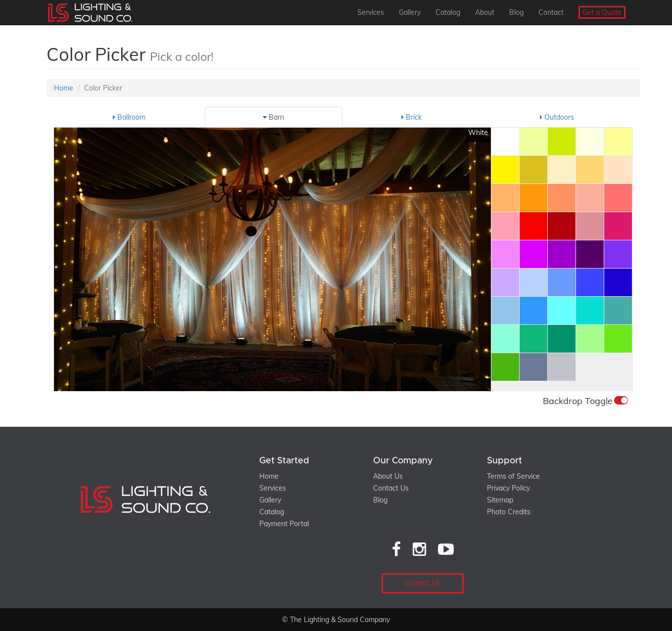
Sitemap (500, 500)
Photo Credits (509, 512)
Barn (273, 117)
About (485, 12)
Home (64, 88)
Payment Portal (284, 524)
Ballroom (129, 117)
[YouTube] (446, 549)
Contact (551, 12)
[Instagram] (419, 549)
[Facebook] (396, 549)
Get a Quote (602, 12)
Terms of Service (513, 476)
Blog (516, 12)
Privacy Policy (508, 488)
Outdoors (557, 117)
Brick (411, 117)
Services (371, 12)
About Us (388, 476)
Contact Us (391, 488)
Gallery (410, 12)
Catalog (448, 12)
